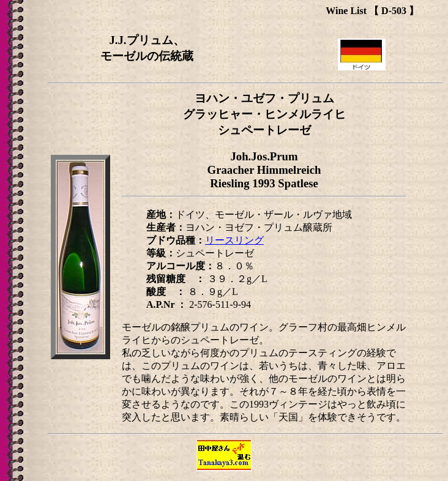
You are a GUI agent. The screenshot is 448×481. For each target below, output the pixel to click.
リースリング (234, 240)
